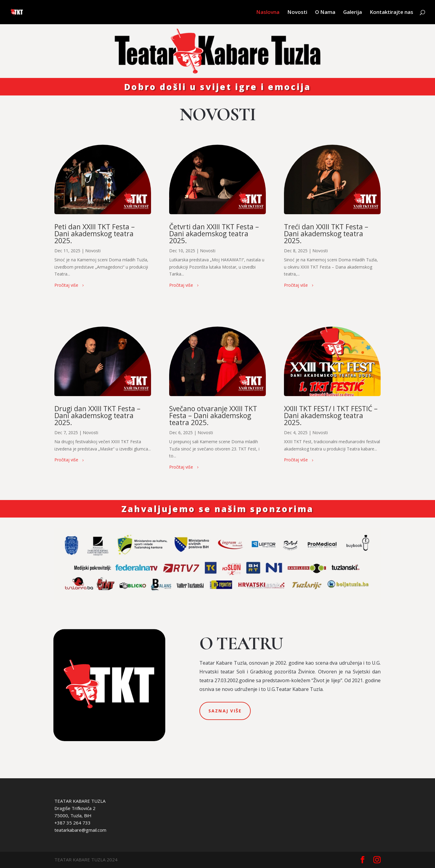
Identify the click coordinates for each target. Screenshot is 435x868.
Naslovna (268, 13)
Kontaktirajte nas (391, 13)
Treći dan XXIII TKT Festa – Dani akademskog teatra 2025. (326, 234)
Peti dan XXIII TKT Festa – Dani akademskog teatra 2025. (95, 234)
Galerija (353, 13)
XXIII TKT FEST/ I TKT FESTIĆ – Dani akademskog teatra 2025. (331, 415)
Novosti (297, 13)
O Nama (325, 13)
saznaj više (225, 711)
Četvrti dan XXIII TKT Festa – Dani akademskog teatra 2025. (214, 234)
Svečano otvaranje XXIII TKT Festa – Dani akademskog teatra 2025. (213, 415)
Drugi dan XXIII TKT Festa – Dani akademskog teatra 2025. (97, 415)
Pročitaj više (66, 285)
